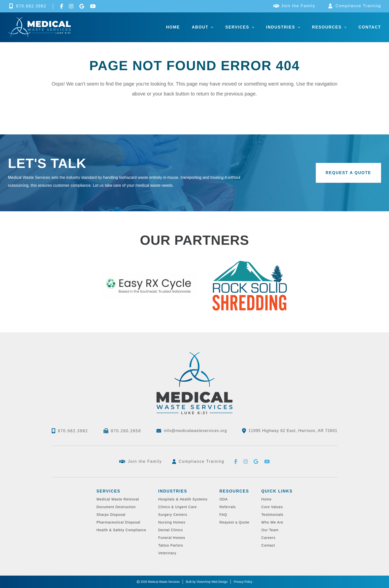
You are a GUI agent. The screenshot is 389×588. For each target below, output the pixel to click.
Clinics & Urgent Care (178, 507)
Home (173, 27)
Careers (268, 538)
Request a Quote (234, 522)
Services (240, 27)
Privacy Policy (243, 582)
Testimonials (272, 515)
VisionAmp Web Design (212, 582)
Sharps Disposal (111, 515)
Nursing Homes (172, 522)
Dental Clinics (171, 530)
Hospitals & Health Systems (183, 499)
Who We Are (272, 522)
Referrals (227, 507)
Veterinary (167, 553)
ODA (223, 499)
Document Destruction (116, 507)
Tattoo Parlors (171, 545)
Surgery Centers (173, 515)
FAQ (223, 515)
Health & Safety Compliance (121, 530)
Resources (329, 27)
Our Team (270, 530)
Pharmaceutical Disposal (118, 522)
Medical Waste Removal (118, 499)
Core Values (272, 507)
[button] (349, 173)
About (203, 27)
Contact (370, 27)
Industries (283, 27)
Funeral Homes (172, 538)
